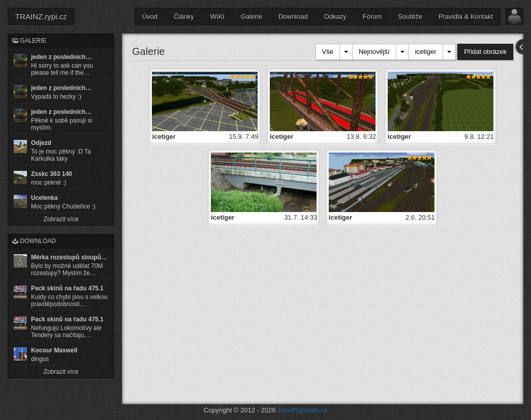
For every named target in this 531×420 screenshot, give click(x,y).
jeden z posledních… (61, 57)
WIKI (217, 17)
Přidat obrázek (485, 52)
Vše (328, 52)
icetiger (426, 52)
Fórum (372, 17)
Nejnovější (374, 52)
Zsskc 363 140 (52, 174)
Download (293, 17)
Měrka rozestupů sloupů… (69, 257)
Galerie (252, 17)
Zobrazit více (61, 219)
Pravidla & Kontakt (466, 17)
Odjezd (41, 143)
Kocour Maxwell (54, 350)
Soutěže (410, 17)
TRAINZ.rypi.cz (41, 17)
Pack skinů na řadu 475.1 (67, 288)
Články (184, 17)
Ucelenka (44, 198)
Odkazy (335, 17)
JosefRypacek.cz (302, 410)
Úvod (150, 17)
